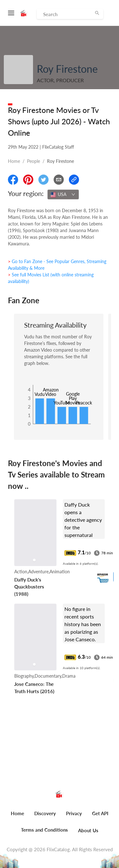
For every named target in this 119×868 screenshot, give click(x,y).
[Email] (59, 180)
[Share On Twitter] (43, 180)
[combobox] (63, 194)
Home (14, 161)
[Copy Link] (74, 180)
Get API (100, 813)
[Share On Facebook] (13, 180)
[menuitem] (17, 817)
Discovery (45, 813)
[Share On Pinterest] (28, 180)
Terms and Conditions (44, 830)
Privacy (74, 813)
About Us (88, 830)
